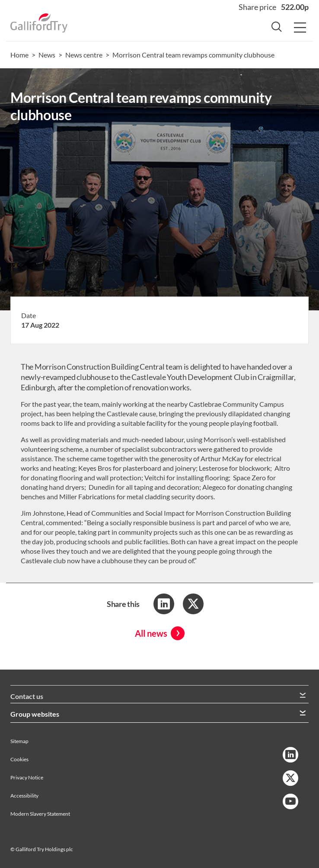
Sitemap (19, 741)
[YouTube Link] (290, 801)
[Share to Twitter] (193, 604)
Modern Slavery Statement (40, 814)
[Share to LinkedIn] (164, 604)
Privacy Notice (27, 777)
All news (151, 633)
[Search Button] (277, 28)
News (47, 55)
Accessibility (24, 796)
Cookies (19, 759)
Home (19, 55)
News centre (84, 55)
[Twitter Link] (290, 778)
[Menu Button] (300, 28)
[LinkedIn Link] (290, 755)
